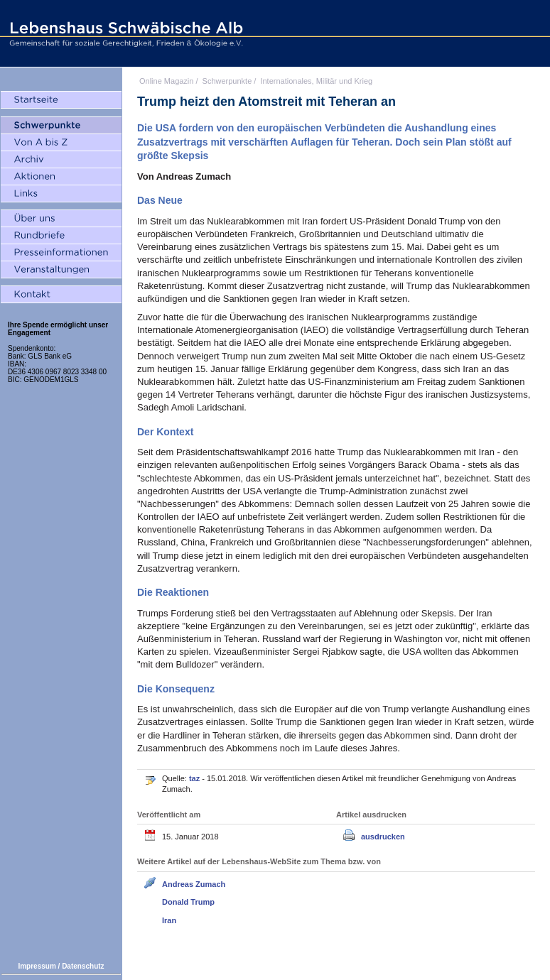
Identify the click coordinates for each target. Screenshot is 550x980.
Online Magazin (166, 81)
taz (195, 778)
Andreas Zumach (194, 884)
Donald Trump (188, 902)
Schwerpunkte (227, 81)
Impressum (37, 966)
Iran (169, 920)
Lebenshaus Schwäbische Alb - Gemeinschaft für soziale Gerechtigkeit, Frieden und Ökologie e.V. (124, 33)
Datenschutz (83, 966)
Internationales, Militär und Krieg (316, 81)
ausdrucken (383, 837)
